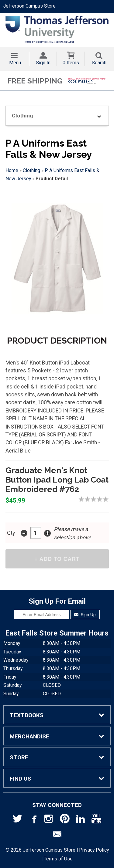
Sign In (43, 63)
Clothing (31, 170)
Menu (15, 63)
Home (12, 170)
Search (99, 63)
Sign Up (85, 615)
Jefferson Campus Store (29, 6)
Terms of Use (58, 859)
